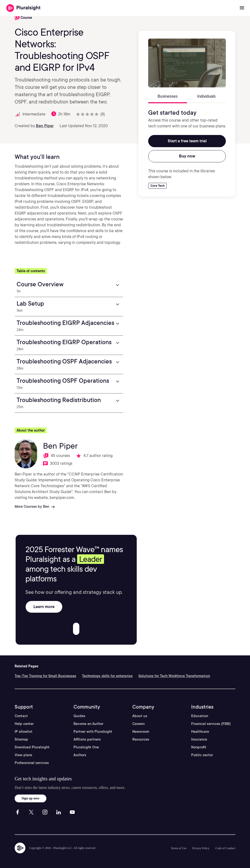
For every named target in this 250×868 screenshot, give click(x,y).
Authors (80, 755)
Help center (24, 724)
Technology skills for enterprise (107, 676)
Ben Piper (45, 126)
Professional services (32, 763)
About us (140, 716)
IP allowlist (24, 732)
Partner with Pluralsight (93, 732)
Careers (139, 724)
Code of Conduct (225, 848)
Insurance (199, 739)
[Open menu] (242, 8)
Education (200, 716)
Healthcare (200, 732)
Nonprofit (199, 747)
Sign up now (31, 798)
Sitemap (21, 739)
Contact (21, 716)
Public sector (202, 755)
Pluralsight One (86, 747)
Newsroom (141, 732)
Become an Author (88, 724)
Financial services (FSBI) (211, 724)
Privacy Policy (201, 848)
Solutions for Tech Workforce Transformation (174, 676)
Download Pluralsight (32, 747)
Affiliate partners (87, 739)
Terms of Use (178, 848)
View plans (23, 755)
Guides (79, 716)
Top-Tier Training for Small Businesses (45, 676)
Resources (141, 739)
